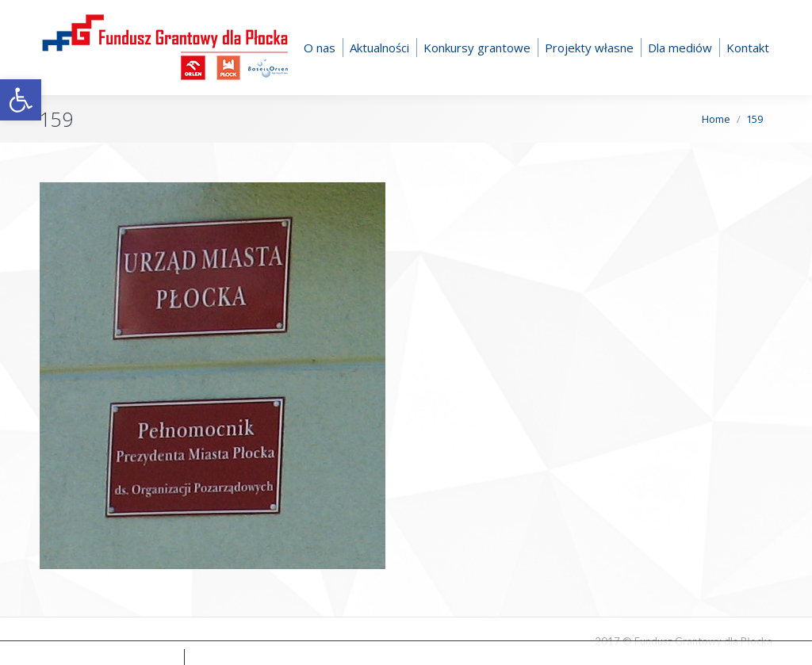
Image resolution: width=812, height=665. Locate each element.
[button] (21, 100)
